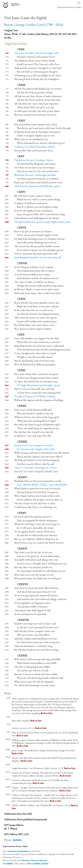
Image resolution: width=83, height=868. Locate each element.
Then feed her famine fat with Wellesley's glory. (37, 186)
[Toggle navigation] (79, 3)
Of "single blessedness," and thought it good (37, 385)
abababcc (17, 840)
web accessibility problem (38, 864)
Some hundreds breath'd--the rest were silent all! (38, 257)
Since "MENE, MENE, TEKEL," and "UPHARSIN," (41, 485)
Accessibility (8, 864)
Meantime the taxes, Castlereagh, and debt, (35, 175)
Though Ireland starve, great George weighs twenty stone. (43, 222)
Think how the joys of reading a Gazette (34, 160)
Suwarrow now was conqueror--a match (34, 445)
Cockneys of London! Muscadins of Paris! (35, 147)
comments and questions (18, 851)
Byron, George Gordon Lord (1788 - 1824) (34, 25)
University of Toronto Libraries (34, 860)
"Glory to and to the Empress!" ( (36, 468)
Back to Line (47, 713)
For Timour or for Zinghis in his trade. (34, 449)
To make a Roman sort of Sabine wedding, (35, 396)
